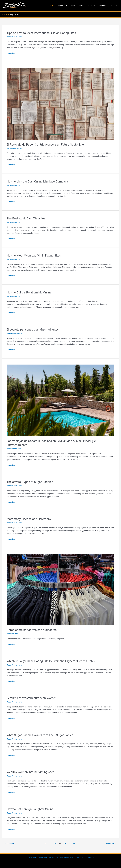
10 (55, 844)
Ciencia (60, 5)
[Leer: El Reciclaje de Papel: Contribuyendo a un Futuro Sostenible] (60, 104)
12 (65, 844)
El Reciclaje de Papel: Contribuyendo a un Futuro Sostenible (47, 144)
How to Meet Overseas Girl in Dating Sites (35, 255)
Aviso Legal (34, 858)
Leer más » (11, 53)
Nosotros (79, 858)
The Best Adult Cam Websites (27, 218)
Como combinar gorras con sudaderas (33, 630)
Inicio (51, 5)
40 (74, 844)
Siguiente (111, 844)
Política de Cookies (48, 858)
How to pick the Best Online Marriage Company (39, 181)
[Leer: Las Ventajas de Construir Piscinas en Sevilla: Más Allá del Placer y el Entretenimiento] (60, 400)
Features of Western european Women (33, 698)
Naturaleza (71, 5)
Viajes (81, 5)
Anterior (10, 844)
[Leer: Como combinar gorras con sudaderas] (60, 590)
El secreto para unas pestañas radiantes (34, 329)
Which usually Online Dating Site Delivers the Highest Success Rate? (53, 661)
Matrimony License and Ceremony (30, 519)
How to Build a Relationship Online (30, 292)
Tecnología (91, 5)
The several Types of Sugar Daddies (31, 482)
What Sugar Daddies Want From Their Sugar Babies (41, 735)
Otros (9, 37)
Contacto (88, 858)
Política (114, 5)
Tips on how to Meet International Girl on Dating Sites (43, 33)
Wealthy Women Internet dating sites (32, 772)
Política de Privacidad (65, 858)
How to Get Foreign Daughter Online (31, 809)
